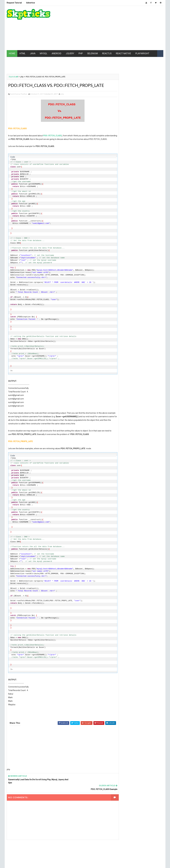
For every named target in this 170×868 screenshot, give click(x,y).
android (135, 187)
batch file (141, 192)
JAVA (33, 53)
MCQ (146, 226)
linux (122, 226)
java (142, 216)
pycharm (124, 249)
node (136, 240)
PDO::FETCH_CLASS (52, 136)
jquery (151, 221)
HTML (22, 53)
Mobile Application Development (133, 235)
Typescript (125, 269)
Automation (125, 192)
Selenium (124, 259)
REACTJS (107, 53)
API (149, 187)
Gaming (141, 206)
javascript (124, 221)
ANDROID (57, 53)
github (154, 206)
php (22, 76)
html (136, 211)
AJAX (122, 187)
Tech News (146, 264)
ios (121, 216)
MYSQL (44, 53)
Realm (142, 254)
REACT (151, 249)
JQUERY (70, 53)
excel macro (125, 206)
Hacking (123, 211)
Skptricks (13, 76)
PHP (81, 53)
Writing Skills (126, 278)
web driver (148, 273)
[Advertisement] (114, 28)
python (138, 249)
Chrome (123, 197)
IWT (131, 216)
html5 (149, 211)
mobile (123, 230)
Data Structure (126, 202)
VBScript (151, 269)
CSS (135, 197)
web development (127, 273)
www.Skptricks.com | (26, 863)
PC (146, 240)
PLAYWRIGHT (142, 53)
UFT (138, 269)
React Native (125, 254)
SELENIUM (92, 53)
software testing (127, 264)
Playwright (136, 245)
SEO (137, 259)
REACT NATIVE (123, 53)
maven (134, 226)
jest (139, 221)
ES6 (143, 202)
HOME (12, 53)
